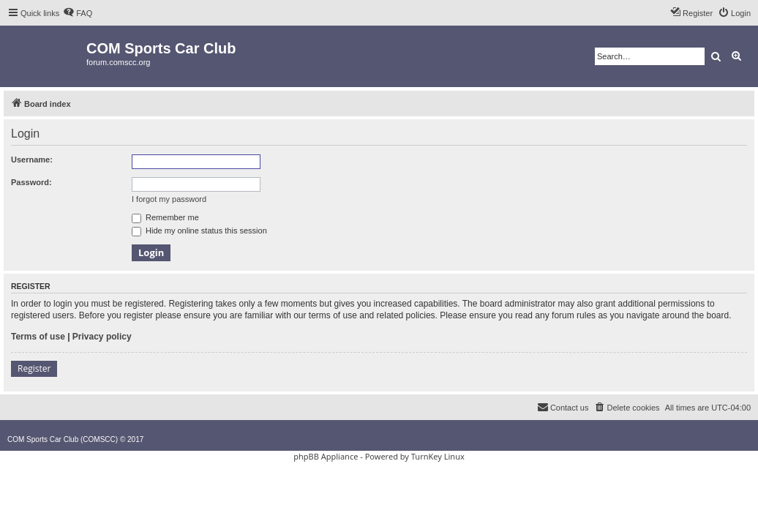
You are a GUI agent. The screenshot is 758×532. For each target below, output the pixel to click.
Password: (31, 182)
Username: (32, 160)
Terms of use (38, 337)
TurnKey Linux (438, 456)
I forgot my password (169, 199)
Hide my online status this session (199, 231)
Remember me (165, 217)
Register (34, 368)
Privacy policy (102, 337)
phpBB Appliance (326, 456)
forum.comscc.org (118, 62)
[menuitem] (78, 13)
